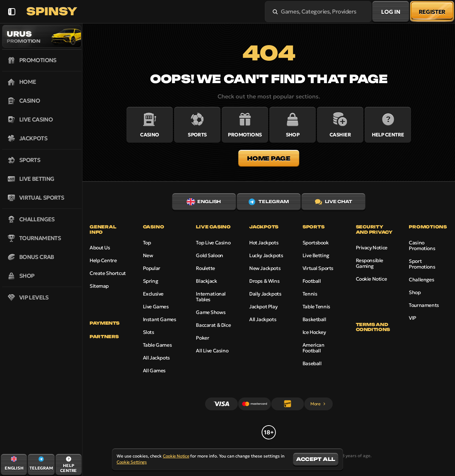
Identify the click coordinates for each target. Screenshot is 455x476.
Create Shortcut (108, 273)
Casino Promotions (422, 245)
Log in (390, 12)
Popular (152, 268)
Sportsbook (316, 243)
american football (314, 348)
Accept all (316, 459)
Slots (149, 332)
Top (147, 243)
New (148, 255)
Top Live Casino (213, 243)
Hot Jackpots (264, 243)
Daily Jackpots (265, 294)
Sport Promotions (422, 264)
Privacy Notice (372, 248)
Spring (150, 281)
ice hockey (314, 332)
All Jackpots (156, 358)
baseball (312, 363)
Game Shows (211, 312)
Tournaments (424, 305)
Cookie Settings (132, 462)
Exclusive (153, 294)
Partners (104, 337)
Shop (415, 292)
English (204, 202)
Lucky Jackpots (266, 255)
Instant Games (160, 319)
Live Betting (316, 255)
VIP (413, 318)
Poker (202, 338)
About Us (100, 248)
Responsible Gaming (370, 263)
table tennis (316, 307)
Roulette (205, 268)
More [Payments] (318, 404)
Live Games (156, 307)
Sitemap (99, 286)
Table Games (157, 345)
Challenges (421, 280)
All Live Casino (212, 351)
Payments (105, 323)
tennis (310, 294)
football (312, 281)
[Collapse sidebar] (12, 12)
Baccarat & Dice (213, 325)
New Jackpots (265, 268)
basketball (314, 319)
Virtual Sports (318, 268)
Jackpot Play (263, 307)
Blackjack (206, 281)
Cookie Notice (371, 279)
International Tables (211, 297)
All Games (154, 370)
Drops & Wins (264, 281)
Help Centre (103, 260)
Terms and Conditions (373, 327)
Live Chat (334, 202)
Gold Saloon (209, 255)
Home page (269, 158)
